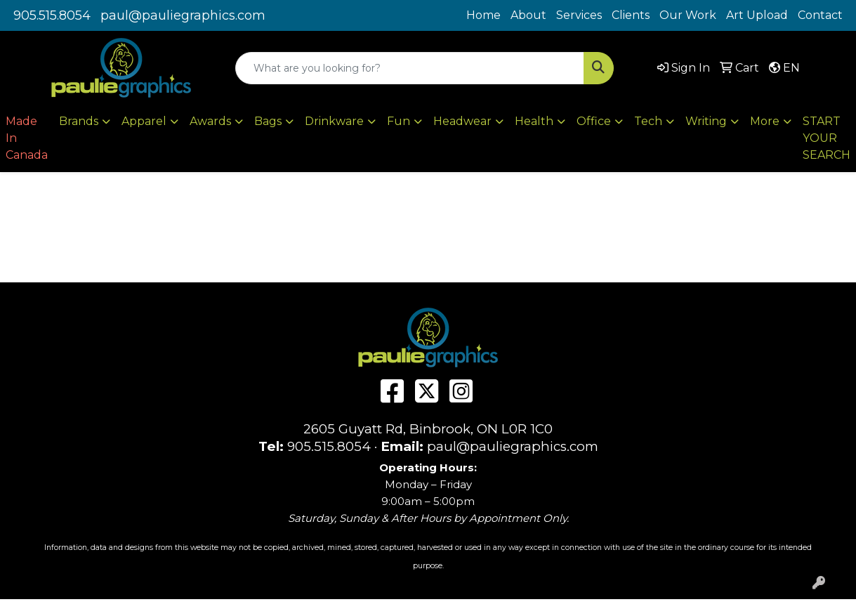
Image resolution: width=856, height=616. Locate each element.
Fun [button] (399, 121)
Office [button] (594, 121)
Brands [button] (79, 121)
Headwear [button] (462, 121)
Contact (820, 15)
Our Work (688, 15)
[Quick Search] (410, 68)
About (528, 15)
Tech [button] (648, 121)
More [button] (765, 121)
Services (579, 15)
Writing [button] (706, 121)
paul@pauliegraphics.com (183, 15)
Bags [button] (268, 121)
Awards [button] (210, 121)
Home (483, 15)
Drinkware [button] (334, 121)
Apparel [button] (144, 121)
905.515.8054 (52, 15)
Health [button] (534, 121)
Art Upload (757, 15)
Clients (631, 15)
